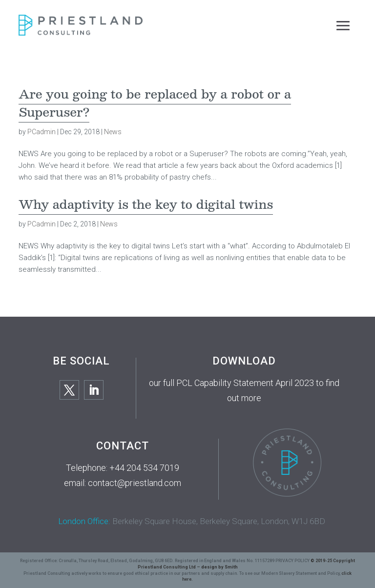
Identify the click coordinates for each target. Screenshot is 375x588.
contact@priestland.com (135, 483)
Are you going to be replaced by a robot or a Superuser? (155, 103)
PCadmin (42, 132)
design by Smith (219, 567)
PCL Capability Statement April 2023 (245, 383)
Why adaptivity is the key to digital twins (146, 204)
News (113, 132)
